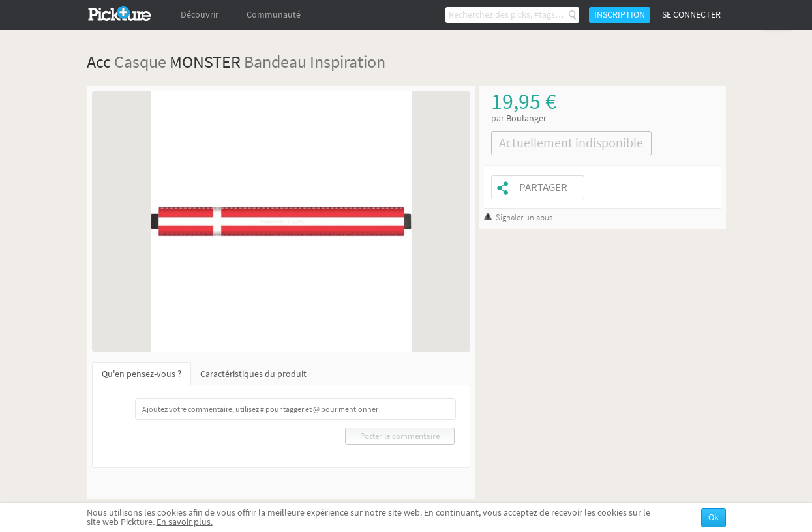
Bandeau (275, 62)
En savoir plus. (185, 522)
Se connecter (691, 15)
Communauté (274, 15)
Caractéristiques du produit (253, 374)
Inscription (620, 15)
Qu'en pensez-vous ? (142, 374)
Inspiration (348, 62)
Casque (140, 62)
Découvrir (200, 15)
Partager (543, 187)
